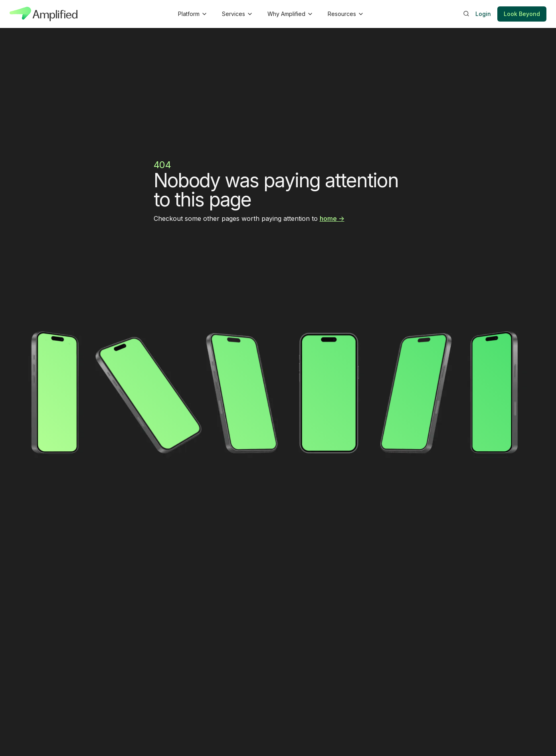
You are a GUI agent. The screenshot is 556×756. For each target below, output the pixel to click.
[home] (44, 14)
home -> (332, 218)
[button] (192, 14)
